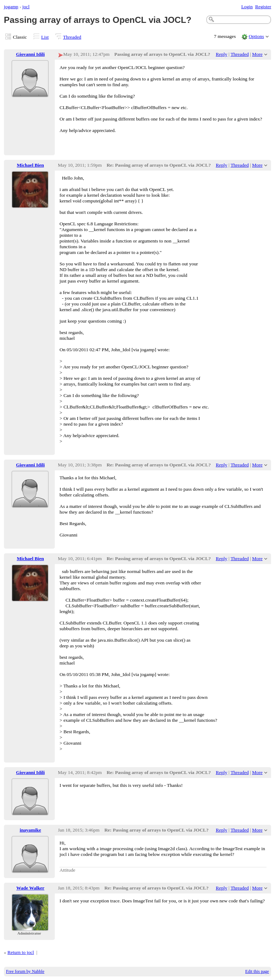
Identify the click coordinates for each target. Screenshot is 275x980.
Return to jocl (21, 952)
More (257, 54)
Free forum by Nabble (25, 971)
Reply (222, 54)
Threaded (72, 37)
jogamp (11, 7)
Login (247, 7)
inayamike (30, 830)
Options (257, 36)
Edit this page (257, 971)
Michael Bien (30, 165)
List (45, 37)
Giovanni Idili (30, 54)
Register (263, 7)
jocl (26, 7)
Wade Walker (31, 888)
